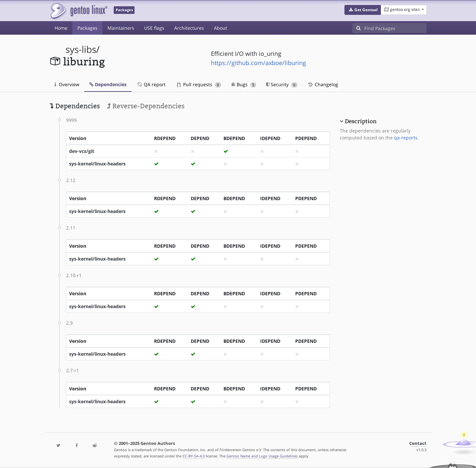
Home (61, 28)
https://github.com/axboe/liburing (258, 63)
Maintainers (121, 28)
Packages (87, 28)
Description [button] (361, 121)
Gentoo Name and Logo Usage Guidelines (262, 456)
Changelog (323, 84)
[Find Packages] (395, 28)
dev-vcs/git (82, 151)
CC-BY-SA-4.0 (194, 456)
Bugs (244, 84)
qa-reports (406, 138)
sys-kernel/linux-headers (97, 164)
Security (282, 84)
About (220, 28)
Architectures (189, 28)
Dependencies (108, 84)
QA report (151, 84)
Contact (418, 443)
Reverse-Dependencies (146, 106)
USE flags (154, 28)
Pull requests (199, 84)
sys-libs (81, 49)
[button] (363, 10)
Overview (67, 84)
